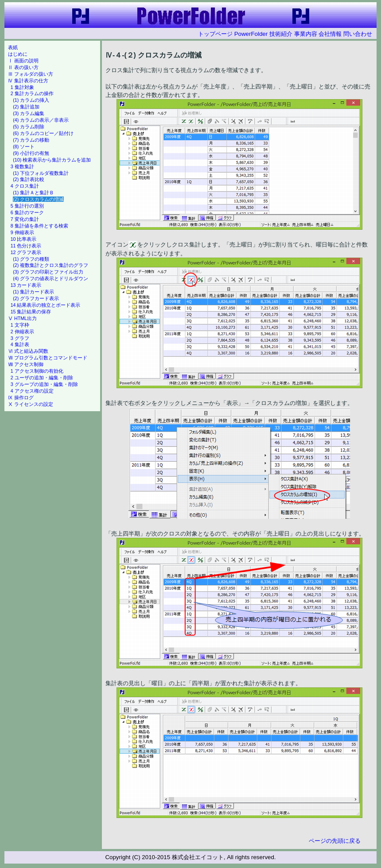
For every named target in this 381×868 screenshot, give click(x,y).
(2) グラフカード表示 (36, 298)
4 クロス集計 (25, 186)
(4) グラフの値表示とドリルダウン (51, 278)
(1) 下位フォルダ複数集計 (41, 173)
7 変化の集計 (25, 219)
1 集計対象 (22, 87)
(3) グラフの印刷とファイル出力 (48, 272)
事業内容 (306, 34)
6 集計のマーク (27, 212)
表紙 (13, 47)
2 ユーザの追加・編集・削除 (42, 378)
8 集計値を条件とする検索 (39, 226)
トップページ (215, 34)
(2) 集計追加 (26, 107)
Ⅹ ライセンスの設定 (31, 404)
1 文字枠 (20, 325)
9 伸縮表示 (22, 232)
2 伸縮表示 (22, 332)
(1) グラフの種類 (31, 259)
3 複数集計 (22, 166)
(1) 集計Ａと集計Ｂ (33, 193)
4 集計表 (20, 344)
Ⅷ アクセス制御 (26, 364)
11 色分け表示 (26, 246)
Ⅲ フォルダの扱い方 (31, 74)
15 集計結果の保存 (31, 312)
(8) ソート (24, 147)
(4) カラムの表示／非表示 (41, 120)
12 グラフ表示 (26, 252)
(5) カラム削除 (29, 127)
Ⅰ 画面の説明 (23, 61)
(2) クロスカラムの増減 (38, 199)
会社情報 (330, 34)
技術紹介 (281, 34)
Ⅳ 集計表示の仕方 (28, 81)
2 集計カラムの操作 (32, 93)
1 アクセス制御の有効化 (37, 371)
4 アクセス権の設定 (32, 391)
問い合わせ (358, 34)
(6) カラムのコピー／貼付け (43, 133)
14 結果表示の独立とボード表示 (46, 305)
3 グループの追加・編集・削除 (44, 384)
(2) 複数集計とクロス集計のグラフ (51, 265)
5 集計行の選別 (27, 206)
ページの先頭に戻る (335, 841)
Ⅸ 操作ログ (21, 397)
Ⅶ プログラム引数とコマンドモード (48, 358)
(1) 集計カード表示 (33, 292)
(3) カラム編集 (29, 113)
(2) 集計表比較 (29, 179)
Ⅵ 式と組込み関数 (28, 351)
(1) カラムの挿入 (31, 100)
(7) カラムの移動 (31, 140)
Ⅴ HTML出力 (22, 318)
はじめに (18, 54)
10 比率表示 (24, 239)
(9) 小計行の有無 (31, 153)
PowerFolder (251, 34)
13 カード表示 (26, 285)
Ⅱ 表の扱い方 (23, 67)
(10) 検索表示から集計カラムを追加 (52, 160)
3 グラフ (20, 338)
